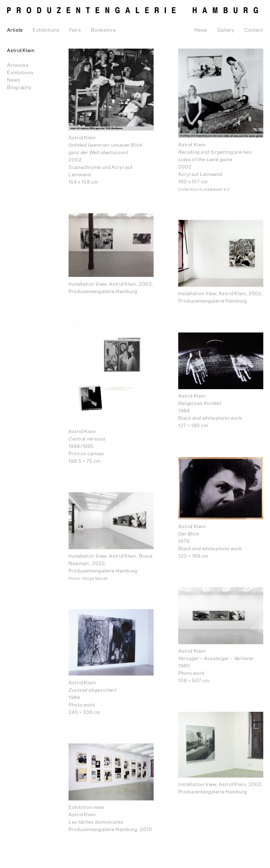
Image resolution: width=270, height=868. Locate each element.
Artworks (18, 65)
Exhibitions (46, 30)
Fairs (75, 30)
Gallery (226, 30)
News (201, 30)
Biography (19, 88)
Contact (254, 30)
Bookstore (104, 30)
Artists (15, 30)
